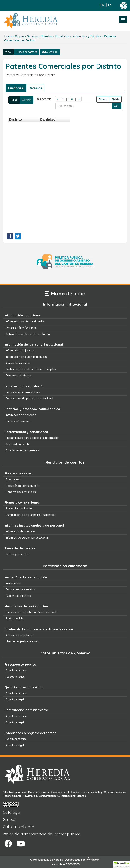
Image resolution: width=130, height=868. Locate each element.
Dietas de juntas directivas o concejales (31, 369)
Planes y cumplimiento (22, 502)
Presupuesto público (20, 664)
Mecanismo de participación (26, 606)
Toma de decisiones (20, 548)
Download (50, 52)
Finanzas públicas (18, 473)
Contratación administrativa (23, 392)
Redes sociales (15, 619)
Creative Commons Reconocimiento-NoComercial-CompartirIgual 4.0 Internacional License (64, 794)
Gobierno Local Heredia (65, 792)
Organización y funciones (21, 328)
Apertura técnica (16, 670)
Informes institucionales (21, 531)
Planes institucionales (19, 509)
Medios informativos (19, 421)
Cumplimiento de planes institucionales (30, 515)
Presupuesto (14, 479)
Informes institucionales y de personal (34, 525)
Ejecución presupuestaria (24, 687)
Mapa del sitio (65, 294)
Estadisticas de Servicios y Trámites (78, 36)
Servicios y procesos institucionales (32, 409)
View (8, 52)
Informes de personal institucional (27, 538)
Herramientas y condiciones (26, 432)
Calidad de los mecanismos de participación (39, 629)
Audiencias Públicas (18, 596)
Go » (117, 106)
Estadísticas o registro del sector (30, 733)
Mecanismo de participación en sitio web (31, 612)
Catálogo (11, 812)
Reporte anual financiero (21, 492)
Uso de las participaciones (22, 641)
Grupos (20, 36)
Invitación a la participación (26, 577)
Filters (103, 99)
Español (110, 5)
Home (8, 36)
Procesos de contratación (24, 386)
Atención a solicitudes (20, 635)
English (102, 5)
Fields (115, 99)
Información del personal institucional (34, 344)
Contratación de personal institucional (29, 399)
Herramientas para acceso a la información (32, 438)
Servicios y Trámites (40, 36)
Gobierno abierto (18, 827)
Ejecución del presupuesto (22, 486)
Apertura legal (15, 677)
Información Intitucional (23, 315)
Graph (26, 100)
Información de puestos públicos (26, 357)
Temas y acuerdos (17, 554)
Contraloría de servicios (20, 589)
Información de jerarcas (20, 351)
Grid (14, 100)
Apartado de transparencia (23, 450)
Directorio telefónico (19, 376)
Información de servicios (21, 415)
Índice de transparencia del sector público (42, 834)
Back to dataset (27, 52)
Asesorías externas (18, 363)
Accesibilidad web (17, 444)
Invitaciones (13, 583)
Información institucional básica (25, 321)
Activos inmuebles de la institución (28, 334)
